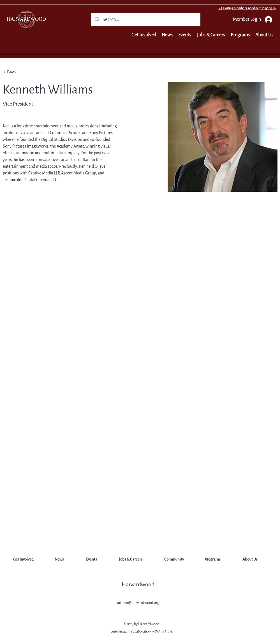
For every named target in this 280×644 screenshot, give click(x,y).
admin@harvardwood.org (138, 603)
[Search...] (146, 20)
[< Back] (14, 72)
